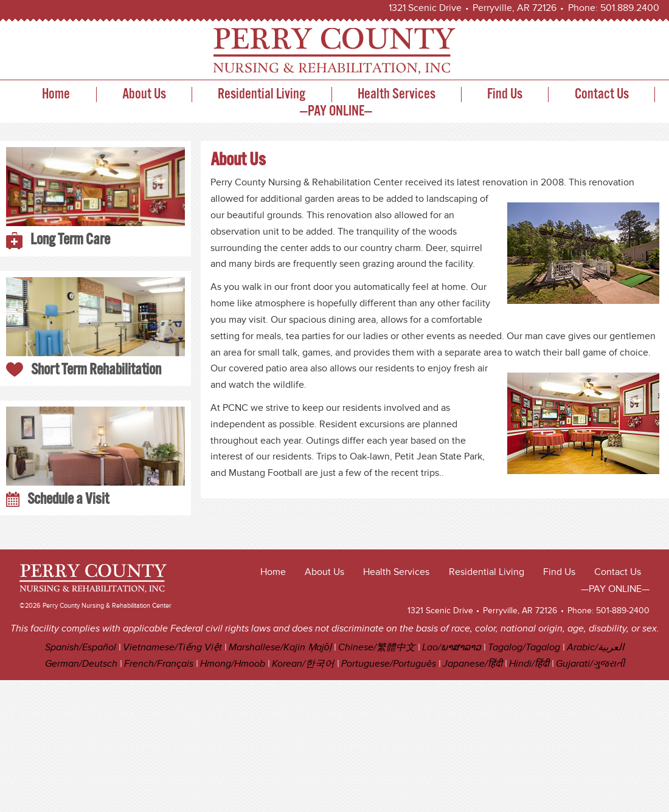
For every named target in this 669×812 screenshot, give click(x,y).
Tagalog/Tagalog (524, 648)
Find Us (505, 95)
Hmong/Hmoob (233, 664)
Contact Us (602, 95)
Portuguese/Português (389, 664)
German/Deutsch (81, 664)
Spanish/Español (81, 648)
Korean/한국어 (303, 664)
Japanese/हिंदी (473, 664)
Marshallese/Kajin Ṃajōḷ (280, 648)
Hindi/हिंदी (529, 664)
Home (56, 95)
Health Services (397, 95)
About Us (144, 95)
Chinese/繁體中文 (377, 648)
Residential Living (262, 95)
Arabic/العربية (595, 648)
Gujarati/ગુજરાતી (590, 664)
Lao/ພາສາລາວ (452, 648)
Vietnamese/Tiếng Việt (172, 648)
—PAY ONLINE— (336, 112)
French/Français (159, 664)
